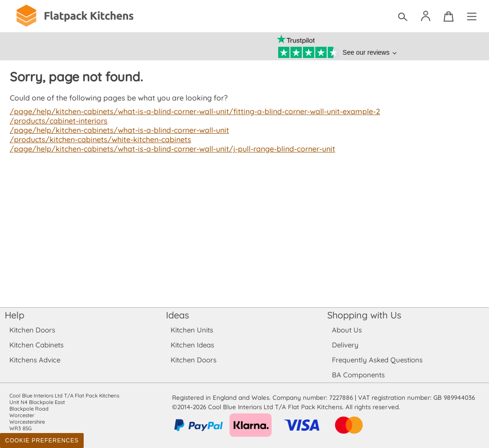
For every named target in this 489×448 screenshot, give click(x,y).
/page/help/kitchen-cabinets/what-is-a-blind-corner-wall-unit (117, 130)
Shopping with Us (364, 315)
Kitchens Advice (35, 360)
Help (14, 315)
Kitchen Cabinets (37, 345)
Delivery (345, 345)
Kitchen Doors (32, 330)
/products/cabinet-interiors (58, 121)
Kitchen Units (192, 330)
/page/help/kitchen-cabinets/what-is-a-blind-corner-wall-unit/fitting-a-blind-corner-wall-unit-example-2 (191, 111)
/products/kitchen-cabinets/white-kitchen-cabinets (99, 139)
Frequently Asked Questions (377, 360)
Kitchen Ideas (192, 345)
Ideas (178, 315)
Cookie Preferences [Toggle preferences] (42, 441)
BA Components (358, 375)
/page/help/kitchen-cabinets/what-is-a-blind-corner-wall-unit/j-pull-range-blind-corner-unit (170, 149)
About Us (347, 330)
